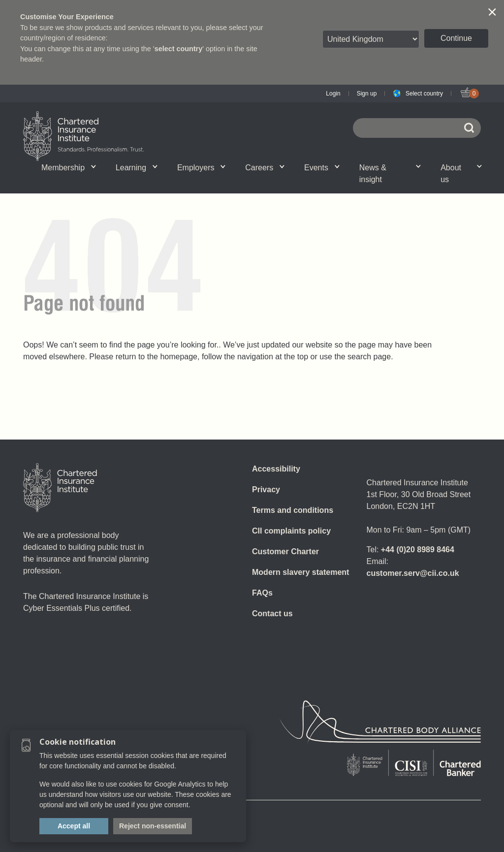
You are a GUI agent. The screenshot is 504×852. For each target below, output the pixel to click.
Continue (456, 38)
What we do (105, 179)
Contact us (272, 614)
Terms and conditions (293, 510)
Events (322, 168)
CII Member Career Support (103, 179)
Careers (265, 168)
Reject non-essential (153, 826)
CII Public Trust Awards (300, 179)
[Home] (60, 488)
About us (461, 174)
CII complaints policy (291, 531)
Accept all (74, 826)
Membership (69, 168)
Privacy (266, 489)
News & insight (390, 174)
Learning (137, 168)
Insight (233, 179)
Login (333, 94)
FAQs (262, 593)
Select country (424, 94)
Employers (201, 168)
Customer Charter (285, 552)
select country (179, 49)
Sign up (367, 94)
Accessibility (276, 469)
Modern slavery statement (300, 572)
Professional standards (233, 179)
